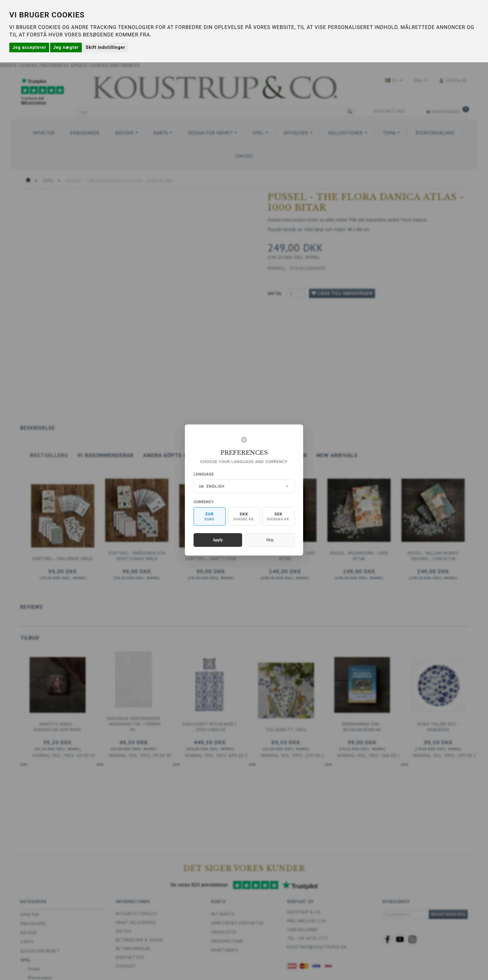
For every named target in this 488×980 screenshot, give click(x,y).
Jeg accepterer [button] (29, 47)
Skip (270, 540)
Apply (218, 540)
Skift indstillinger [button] (105, 47)
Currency (204, 502)
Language (204, 474)
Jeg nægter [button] (66, 47)
